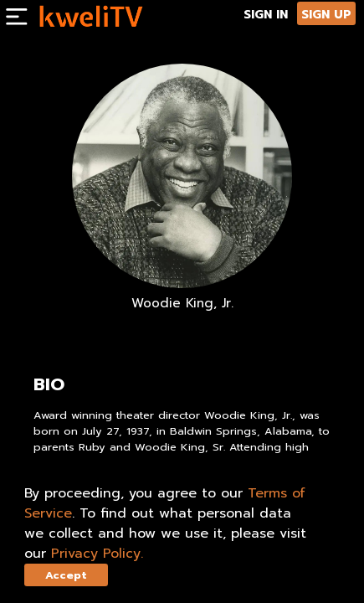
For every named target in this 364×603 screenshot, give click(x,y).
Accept (66, 575)
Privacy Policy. (97, 554)
